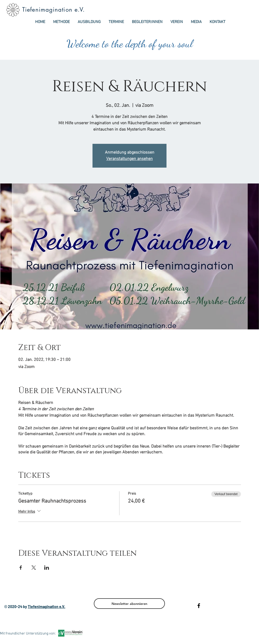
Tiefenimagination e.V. (54, 10)
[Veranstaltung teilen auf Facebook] (21, 568)
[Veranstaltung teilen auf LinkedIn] (47, 568)
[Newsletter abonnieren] (129, 604)
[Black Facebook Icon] (199, 606)
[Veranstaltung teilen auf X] (34, 568)
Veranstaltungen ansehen (129, 159)
